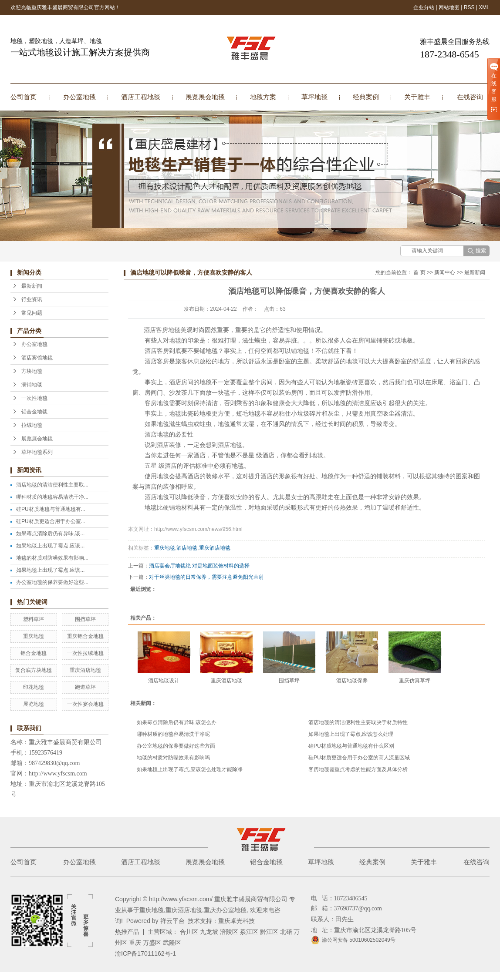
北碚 (286, 932)
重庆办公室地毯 (225, 910)
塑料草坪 (34, 619)
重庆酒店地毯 (85, 670)
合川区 (189, 932)
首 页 (419, 272)
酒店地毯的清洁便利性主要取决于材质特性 (358, 722)
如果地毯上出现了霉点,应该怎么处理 (351, 734)
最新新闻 (32, 286)
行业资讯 (32, 299)
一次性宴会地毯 (85, 704)
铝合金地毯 (34, 412)
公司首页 (24, 97)
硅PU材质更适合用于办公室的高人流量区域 (359, 758)
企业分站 (424, 7)
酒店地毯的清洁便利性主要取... (52, 485)
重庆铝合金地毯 (85, 636)
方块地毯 (32, 371)
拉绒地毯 (32, 425)
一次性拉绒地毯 (85, 653)
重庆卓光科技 (236, 921)
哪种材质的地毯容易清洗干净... (52, 497)
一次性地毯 (34, 398)
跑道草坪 (85, 687)
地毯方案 (263, 97)
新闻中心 (445, 272)
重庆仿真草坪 (415, 681)
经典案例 (366, 97)
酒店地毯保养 (352, 681)
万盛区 (152, 943)
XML (484, 7)
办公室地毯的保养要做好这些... (52, 582)
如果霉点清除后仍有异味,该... (50, 534)
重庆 (135, 943)
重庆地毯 (34, 636)
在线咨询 (470, 97)
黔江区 (269, 932)
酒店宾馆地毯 (37, 358)
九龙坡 (209, 932)
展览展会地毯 (205, 97)
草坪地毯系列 (37, 452)
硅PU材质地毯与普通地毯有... (51, 509)
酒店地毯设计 (164, 681)
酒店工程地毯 (141, 97)
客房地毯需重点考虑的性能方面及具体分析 (358, 769)
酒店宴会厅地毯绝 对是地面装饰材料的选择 (199, 566)
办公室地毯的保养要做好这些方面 (176, 746)
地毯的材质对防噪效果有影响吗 (173, 758)
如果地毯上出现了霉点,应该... (50, 546)
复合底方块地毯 (34, 670)
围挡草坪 (85, 619)
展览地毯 (34, 704)
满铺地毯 (32, 385)
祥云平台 (172, 921)
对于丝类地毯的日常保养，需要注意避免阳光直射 (206, 577)
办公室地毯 (79, 97)
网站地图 (449, 7)
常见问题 (32, 313)
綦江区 (249, 932)
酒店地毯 (187, 548)
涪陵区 (229, 932)
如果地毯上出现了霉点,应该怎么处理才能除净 (190, 769)
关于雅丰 (417, 97)
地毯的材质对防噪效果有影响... (52, 558)
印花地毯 (34, 687)
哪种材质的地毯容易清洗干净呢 (173, 734)
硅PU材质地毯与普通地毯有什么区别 (351, 746)
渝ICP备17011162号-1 (145, 953)
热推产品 (127, 932)
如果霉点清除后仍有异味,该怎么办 (177, 722)
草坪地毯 (314, 97)
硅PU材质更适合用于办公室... (51, 521)
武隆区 (172, 943)
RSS (469, 7)
